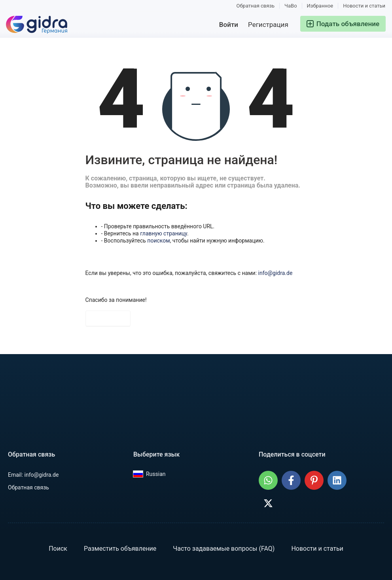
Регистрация (268, 25)
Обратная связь (256, 6)
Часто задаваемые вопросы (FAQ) (224, 549)
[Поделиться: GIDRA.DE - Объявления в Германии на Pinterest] (314, 480)
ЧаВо (291, 6)
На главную (108, 318)
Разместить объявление (120, 549)
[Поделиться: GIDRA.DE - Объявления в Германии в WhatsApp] (268, 480)
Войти (229, 25)
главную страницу (164, 233)
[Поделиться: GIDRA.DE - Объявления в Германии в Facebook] (291, 480)
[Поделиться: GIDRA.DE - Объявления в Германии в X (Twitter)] (268, 503)
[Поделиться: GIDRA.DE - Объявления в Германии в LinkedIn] (337, 480)
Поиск (58, 549)
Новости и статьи (364, 6)
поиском (158, 241)
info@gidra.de (276, 273)
